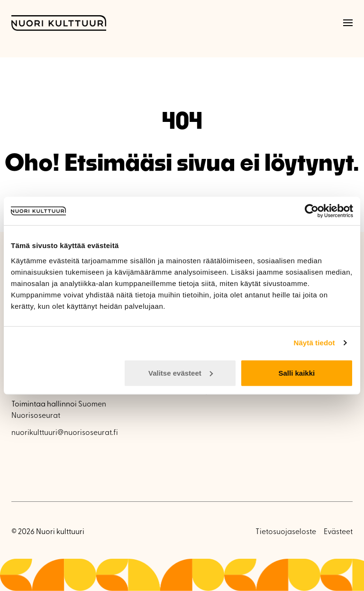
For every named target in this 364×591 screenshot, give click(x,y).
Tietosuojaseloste (286, 532)
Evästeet (338, 532)
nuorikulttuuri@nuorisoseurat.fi (65, 433)
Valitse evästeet (181, 373)
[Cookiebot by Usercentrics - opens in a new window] (312, 211)
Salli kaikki (297, 373)
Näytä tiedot (314, 343)
